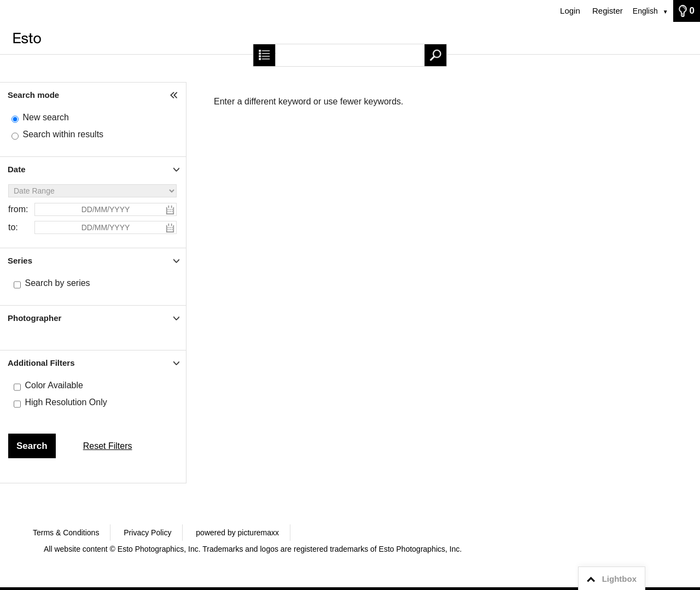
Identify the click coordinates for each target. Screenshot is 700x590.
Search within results (63, 134)
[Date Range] (92, 191)
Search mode (33, 95)
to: (13, 227)
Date (17, 169)
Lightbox (610, 579)
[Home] (350, 38)
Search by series (57, 283)
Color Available (54, 385)
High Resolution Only (66, 402)
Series (20, 261)
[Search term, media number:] (350, 55)
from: (18, 209)
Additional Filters (41, 363)
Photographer (34, 318)
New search (45, 117)
